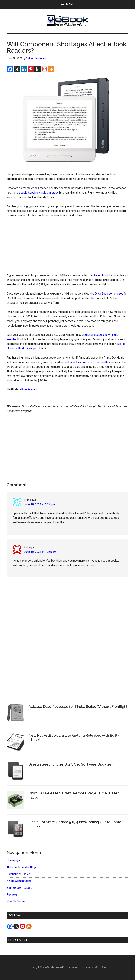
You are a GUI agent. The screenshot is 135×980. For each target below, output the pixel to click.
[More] (51, 69)
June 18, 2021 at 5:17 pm (39, 504)
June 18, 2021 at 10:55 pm (40, 552)
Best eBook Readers (19, 888)
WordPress (101, 967)
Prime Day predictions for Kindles (89, 362)
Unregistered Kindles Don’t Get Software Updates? (71, 764)
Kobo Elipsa (101, 275)
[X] (17, 69)
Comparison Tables (19, 874)
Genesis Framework (82, 967)
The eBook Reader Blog (21, 867)
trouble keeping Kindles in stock (39, 193)
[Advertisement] (68, 247)
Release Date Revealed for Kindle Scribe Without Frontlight (78, 707)
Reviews (12, 895)
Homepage (13, 860)
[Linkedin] (24, 69)
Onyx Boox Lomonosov (109, 294)
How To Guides (16, 901)
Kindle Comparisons (19, 881)
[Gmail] (44, 69)
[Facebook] (10, 69)
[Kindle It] (38, 69)
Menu (70, 4)
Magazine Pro (58, 967)
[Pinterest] (31, 69)
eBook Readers (28, 389)
